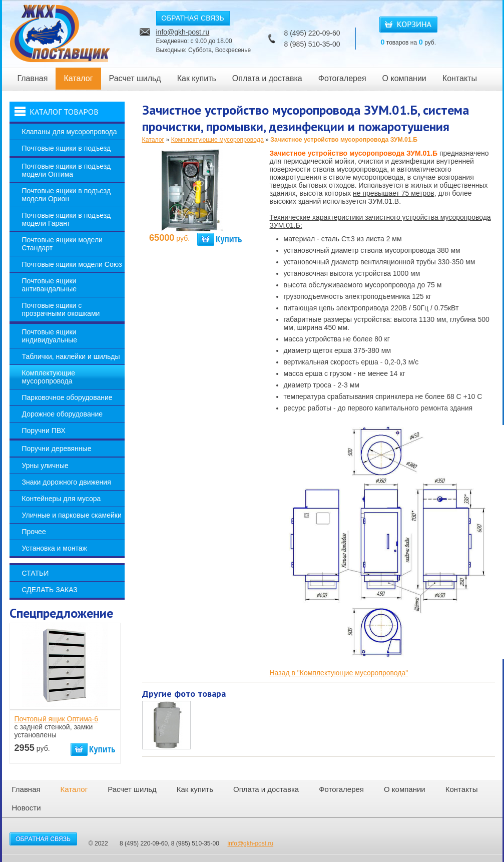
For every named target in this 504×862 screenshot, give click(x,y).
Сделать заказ (50, 590)
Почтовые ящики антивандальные (50, 285)
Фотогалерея (342, 78)
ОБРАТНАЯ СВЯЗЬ (192, 18)
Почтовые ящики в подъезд (67, 148)
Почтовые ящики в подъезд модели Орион (67, 195)
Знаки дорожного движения (67, 482)
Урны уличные (45, 466)
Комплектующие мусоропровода (49, 377)
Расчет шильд (135, 78)
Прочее (34, 532)
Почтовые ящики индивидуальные (50, 336)
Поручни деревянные (57, 449)
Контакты (460, 78)
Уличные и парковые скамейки (72, 515)
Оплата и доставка (267, 78)
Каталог (78, 78)
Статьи (36, 573)
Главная (33, 78)
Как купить (197, 78)
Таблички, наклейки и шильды (71, 356)
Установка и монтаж (55, 548)
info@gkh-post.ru (183, 32)
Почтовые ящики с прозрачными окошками (61, 309)
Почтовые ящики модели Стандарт (62, 244)
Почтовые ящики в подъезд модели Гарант (67, 219)
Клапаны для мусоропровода (70, 132)
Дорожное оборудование (63, 414)
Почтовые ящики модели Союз (72, 264)
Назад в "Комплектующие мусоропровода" (339, 673)
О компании (404, 78)
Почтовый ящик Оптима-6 (57, 719)
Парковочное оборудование (67, 397)
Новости (27, 808)
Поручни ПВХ (44, 430)
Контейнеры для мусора (62, 499)
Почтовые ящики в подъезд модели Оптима (67, 170)
